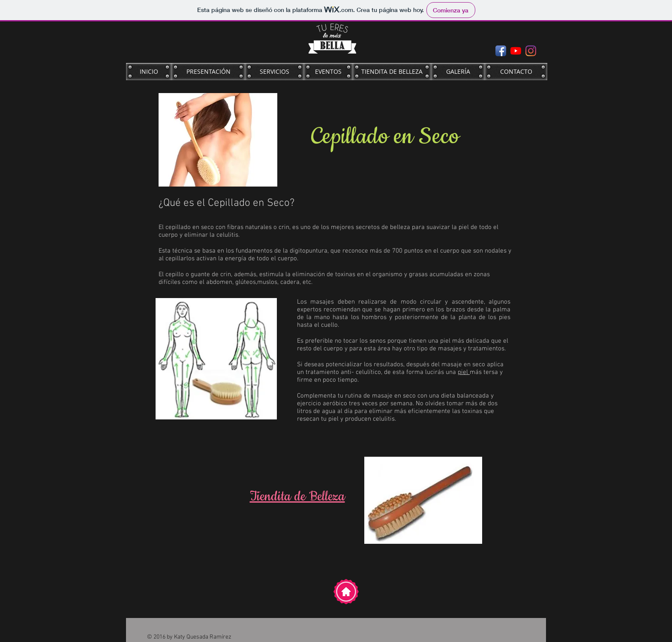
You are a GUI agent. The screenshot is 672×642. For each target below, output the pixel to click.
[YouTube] (516, 51)
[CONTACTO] (516, 72)
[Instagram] (531, 51)
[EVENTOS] (328, 72)
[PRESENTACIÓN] (208, 72)
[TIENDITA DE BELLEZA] (392, 72)
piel (464, 372)
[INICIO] (149, 72)
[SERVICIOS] (274, 72)
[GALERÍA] (458, 72)
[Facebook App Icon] (501, 51)
